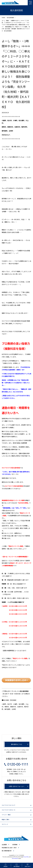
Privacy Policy (26, 857)
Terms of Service (15, 858)
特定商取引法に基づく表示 (9, 848)
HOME (3, 18)
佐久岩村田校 (10, 18)
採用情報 (15, 845)
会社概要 (4, 845)
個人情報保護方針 (7, 851)
